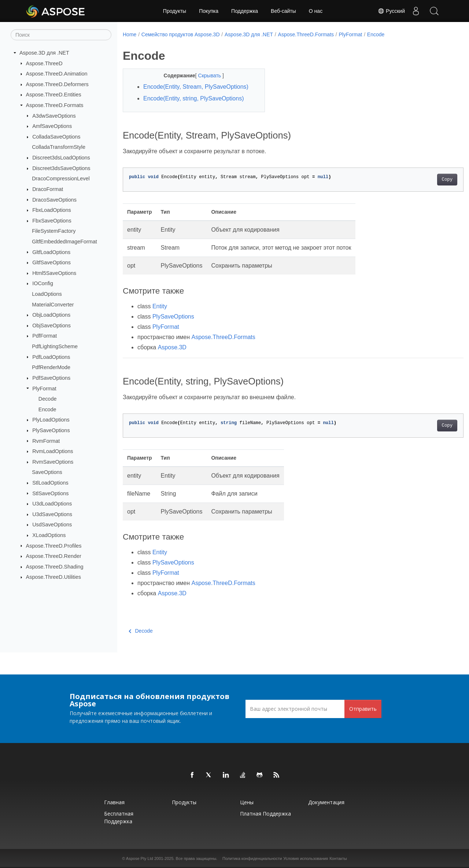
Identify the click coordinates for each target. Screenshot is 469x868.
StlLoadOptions (50, 483)
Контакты (338, 858)
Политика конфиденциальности (252, 858)
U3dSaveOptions (52, 514)
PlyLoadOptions (51, 420)
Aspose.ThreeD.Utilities (53, 577)
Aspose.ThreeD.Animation (57, 74)
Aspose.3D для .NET (44, 53)
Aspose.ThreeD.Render (54, 556)
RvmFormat (46, 441)
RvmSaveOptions (53, 462)
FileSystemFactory (54, 231)
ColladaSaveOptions (56, 137)
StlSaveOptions (50, 493)
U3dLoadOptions (52, 504)
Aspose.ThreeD (44, 63)
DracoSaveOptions (54, 199)
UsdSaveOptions (52, 525)
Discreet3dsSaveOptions (61, 168)
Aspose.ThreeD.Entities (54, 95)
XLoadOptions (49, 535)
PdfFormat (45, 336)
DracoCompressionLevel (61, 179)
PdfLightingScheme (55, 346)
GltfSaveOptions (51, 262)
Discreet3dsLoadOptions (61, 158)
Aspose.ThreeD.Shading (55, 567)
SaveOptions (47, 472)
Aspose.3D (172, 347)
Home (130, 34)
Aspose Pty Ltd (140, 858)
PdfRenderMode (51, 367)
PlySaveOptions (51, 430)
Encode (47, 409)
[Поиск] (61, 35)
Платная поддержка (265, 814)
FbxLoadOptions (52, 210)
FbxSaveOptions (52, 221)
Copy (423, 180)
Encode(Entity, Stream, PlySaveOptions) (196, 87)
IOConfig (43, 283)
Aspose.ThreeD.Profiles (54, 545)
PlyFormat (44, 388)
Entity (160, 306)
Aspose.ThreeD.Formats (55, 105)
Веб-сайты (283, 11)
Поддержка (245, 11)
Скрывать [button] (205, 76)
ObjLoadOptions (51, 315)
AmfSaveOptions (52, 126)
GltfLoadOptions (51, 252)
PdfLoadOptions (51, 357)
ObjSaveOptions (51, 325)
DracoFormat (48, 189)
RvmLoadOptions (53, 451)
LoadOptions (47, 294)
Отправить (363, 709)
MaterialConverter (53, 304)
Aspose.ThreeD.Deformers (57, 84)
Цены (247, 802)
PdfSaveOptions (51, 378)
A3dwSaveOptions (54, 115)
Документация (326, 802)
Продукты (175, 11)
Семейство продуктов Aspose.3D (181, 34)
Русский (391, 11)
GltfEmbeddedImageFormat (64, 242)
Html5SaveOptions (54, 273)
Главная (114, 802)
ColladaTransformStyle (59, 147)
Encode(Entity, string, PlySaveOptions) (194, 98)
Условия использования (306, 858)
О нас (316, 11)
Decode (48, 399)
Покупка (209, 11)
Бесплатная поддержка (119, 817)
